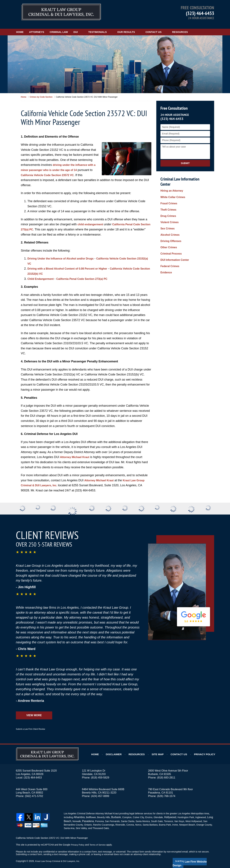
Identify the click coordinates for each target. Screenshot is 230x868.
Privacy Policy (206, 750)
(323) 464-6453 (200, 13)
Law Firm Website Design (197, 856)
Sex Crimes (167, 213)
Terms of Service (99, 840)
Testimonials (118, 28)
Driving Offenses (170, 224)
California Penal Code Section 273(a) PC (87, 275)
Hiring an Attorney (171, 182)
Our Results (146, 28)
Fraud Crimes (168, 192)
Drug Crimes (167, 203)
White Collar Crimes (171, 187)
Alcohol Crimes (169, 219)
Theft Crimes (168, 198)
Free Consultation (173, 104)
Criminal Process (170, 234)
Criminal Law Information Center (184, 175)
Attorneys (47, 28)
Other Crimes (168, 229)
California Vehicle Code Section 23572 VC (53, 171)
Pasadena (86, 816)
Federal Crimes (169, 245)
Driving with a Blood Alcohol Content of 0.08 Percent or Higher (72, 264)
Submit (185, 159)
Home (25, 28)
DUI (96, 28)
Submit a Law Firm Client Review (30, 725)
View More (34, 711)
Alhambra (78, 813)
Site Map (163, 750)
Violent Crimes (169, 208)
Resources (200, 28)
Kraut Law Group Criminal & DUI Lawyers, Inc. (59, 856)
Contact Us (174, 28)
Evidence (165, 250)
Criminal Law (74, 28)
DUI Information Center (173, 240)
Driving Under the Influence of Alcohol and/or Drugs (64, 254)
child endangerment (92, 220)
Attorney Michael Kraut (76, 453)
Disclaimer (122, 750)
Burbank (114, 813)
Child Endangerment (42, 275)
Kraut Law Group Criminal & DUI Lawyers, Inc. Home (61, 12)
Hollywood (167, 813)
